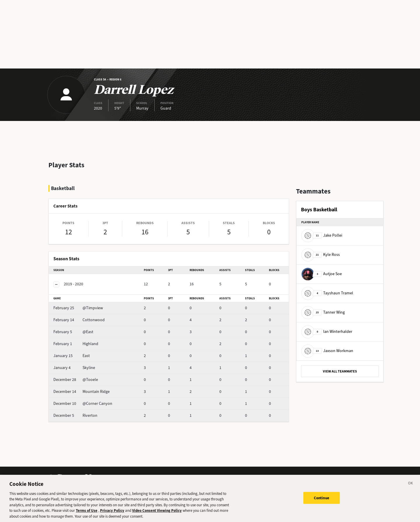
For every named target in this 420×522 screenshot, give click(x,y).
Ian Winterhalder (327, 332)
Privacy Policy (112, 515)
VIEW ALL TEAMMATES (340, 371)
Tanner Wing (323, 312)
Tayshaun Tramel (327, 293)
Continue (322, 503)
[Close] (411, 489)
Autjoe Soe (322, 274)
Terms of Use (87, 515)
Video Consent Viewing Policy (157, 515)
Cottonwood (79, 320)
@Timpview (78, 308)
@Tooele (76, 380)
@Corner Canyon (83, 404)
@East (73, 332)
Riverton (75, 415)
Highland (76, 344)
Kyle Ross (321, 255)
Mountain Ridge (82, 392)
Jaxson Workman (327, 351)
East (72, 356)
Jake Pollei (322, 235)
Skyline (74, 368)
